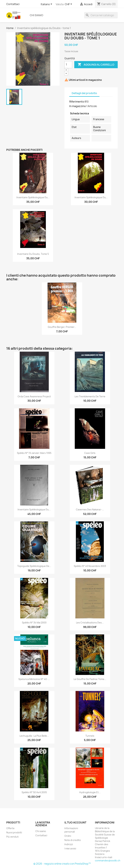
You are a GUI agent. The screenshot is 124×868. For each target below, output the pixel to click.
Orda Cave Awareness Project (34, 396)
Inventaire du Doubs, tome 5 (33, 254)
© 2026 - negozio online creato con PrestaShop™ (62, 864)
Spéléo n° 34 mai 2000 (34, 623)
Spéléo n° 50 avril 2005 (34, 792)
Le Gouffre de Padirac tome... (90, 679)
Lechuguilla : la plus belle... (34, 736)
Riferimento (77, 102)
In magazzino (78, 106)
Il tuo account (75, 822)
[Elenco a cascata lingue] (47, 4)
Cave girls (90, 453)
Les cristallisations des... (90, 623)
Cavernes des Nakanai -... (90, 509)
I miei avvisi (70, 848)
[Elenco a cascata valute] (69, 4)
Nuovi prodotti (14, 832)
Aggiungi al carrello (96, 65)
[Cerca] (101, 15)
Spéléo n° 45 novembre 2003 (90, 566)
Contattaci (13, 4)
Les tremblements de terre (90, 396)
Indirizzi (69, 844)
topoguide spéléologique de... (34, 566)
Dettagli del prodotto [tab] (84, 93)
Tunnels (90, 736)
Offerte (10, 828)
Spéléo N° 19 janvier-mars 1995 (34, 453)
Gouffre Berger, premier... (62, 327)
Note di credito (73, 840)
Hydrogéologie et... (90, 792)
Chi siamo (36, 15)
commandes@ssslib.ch (108, 860)
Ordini (68, 836)
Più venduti (12, 837)
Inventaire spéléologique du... (33, 197)
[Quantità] (68, 65)
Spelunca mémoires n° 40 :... (34, 679)
